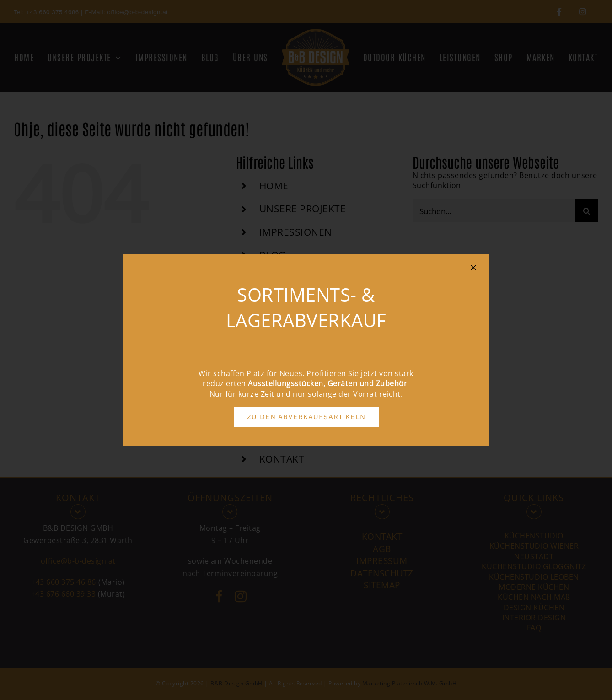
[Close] (473, 268)
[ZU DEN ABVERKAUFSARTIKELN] (306, 417)
